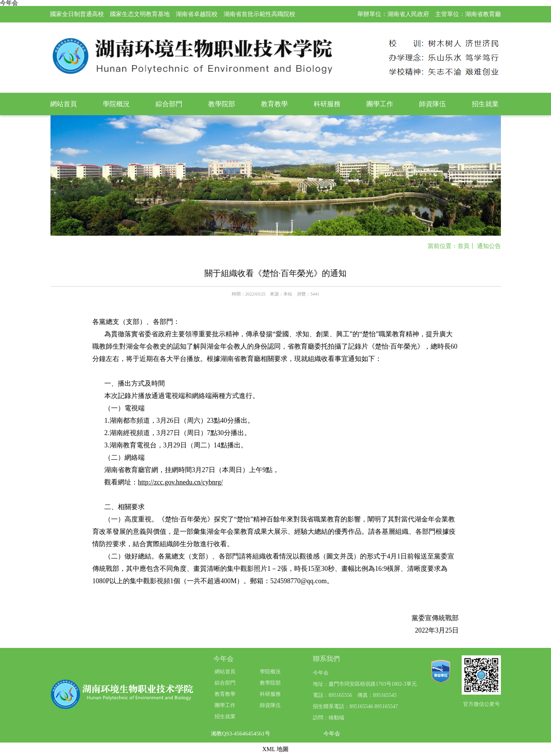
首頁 (464, 246)
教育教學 (274, 104)
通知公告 (489, 246)
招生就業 (485, 104)
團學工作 (380, 104)
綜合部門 (169, 104)
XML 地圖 (276, 749)
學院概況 (116, 104)
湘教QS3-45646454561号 (241, 734)
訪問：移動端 (329, 718)
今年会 (332, 734)
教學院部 (222, 104)
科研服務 (327, 104)
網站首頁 (64, 104)
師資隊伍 (433, 104)
